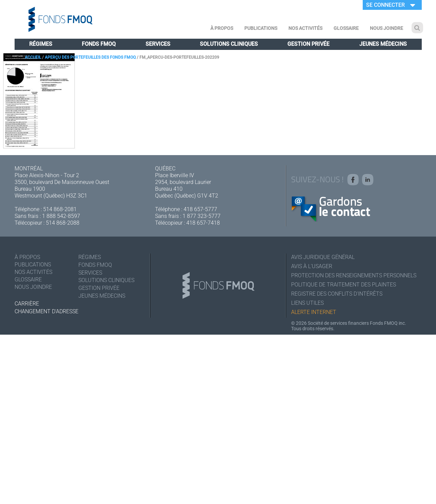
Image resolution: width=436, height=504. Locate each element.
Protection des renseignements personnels (354, 275)
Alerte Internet (314, 312)
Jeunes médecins (383, 44)
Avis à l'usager (312, 266)
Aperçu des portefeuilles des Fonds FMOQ (90, 57)
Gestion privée (308, 44)
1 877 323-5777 (202, 216)
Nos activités (305, 28)
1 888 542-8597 (61, 216)
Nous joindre (386, 28)
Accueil (33, 57)
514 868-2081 (60, 209)
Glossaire (346, 28)
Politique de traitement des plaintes (344, 285)
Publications (261, 28)
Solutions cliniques (229, 44)
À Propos (222, 28)
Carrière (27, 304)
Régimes (41, 44)
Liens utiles (307, 303)
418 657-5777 (200, 209)
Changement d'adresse (46, 311)
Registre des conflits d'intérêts (337, 294)
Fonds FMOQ (99, 44)
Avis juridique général (323, 257)
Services (158, 44)
